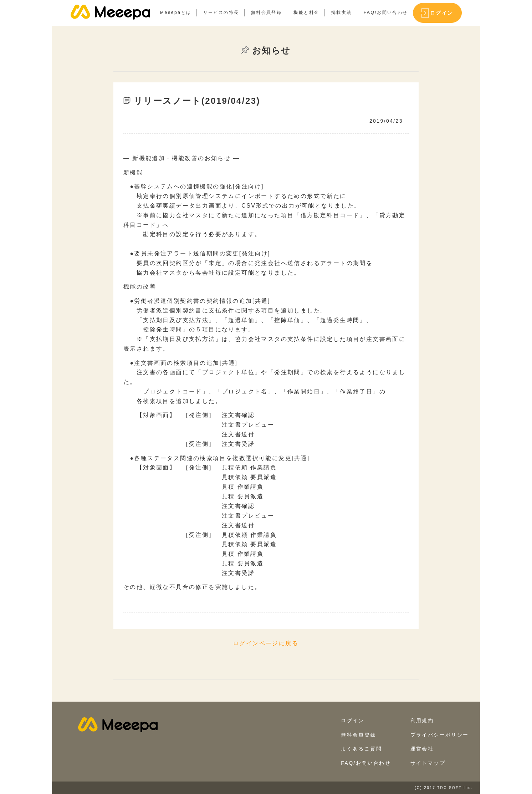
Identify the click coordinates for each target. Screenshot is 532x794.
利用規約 (422, 721)
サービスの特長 (221, 12)
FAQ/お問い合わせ (386, 12)
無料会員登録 (266, 12)
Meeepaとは (176, 12)
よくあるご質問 (361, 749)
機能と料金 (306, 12)
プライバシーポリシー (440, 735)
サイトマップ (428, 763)
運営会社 (422, 749)
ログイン (442, 13)
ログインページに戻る (266, 643)
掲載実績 (342, 12)
